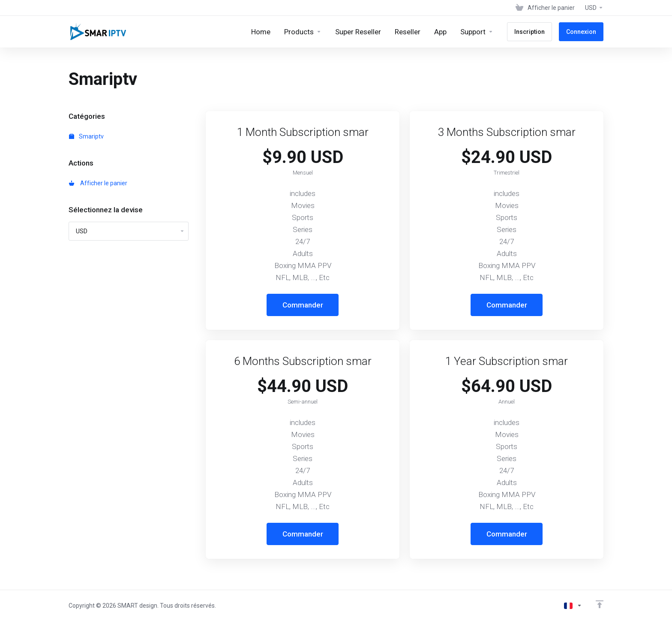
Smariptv (86, 136)
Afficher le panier (98, 183)
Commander (303, 305)
